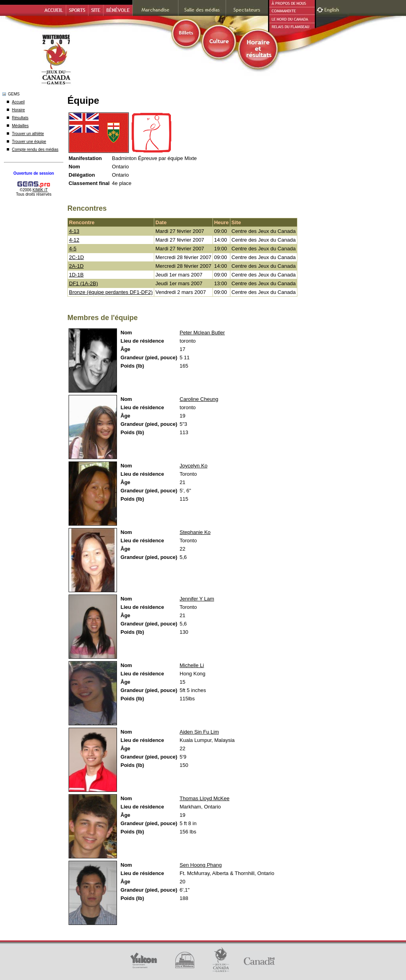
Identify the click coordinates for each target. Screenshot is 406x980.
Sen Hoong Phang (201, 865)
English (332, 9)
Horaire (18, 110)
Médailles (20, 126)
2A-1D (76, 266)
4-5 (73, 249)
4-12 (74, 240)
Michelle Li (192, 665)
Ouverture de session (34, 173)
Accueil (18, 102)
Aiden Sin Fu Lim (199, 732)
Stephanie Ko (195, 532)
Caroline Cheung (199, 399)
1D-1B (76, 275)
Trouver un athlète (28, 134)
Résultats (20, 118)
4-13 (74, 231)
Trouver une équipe (29, 142)
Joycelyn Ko (193, 466)
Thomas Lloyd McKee (205, 798)
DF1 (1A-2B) (83, 283)
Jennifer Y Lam (197, 599)
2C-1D (77, 257)
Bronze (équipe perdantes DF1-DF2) (111, 292)
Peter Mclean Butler (202, 333)
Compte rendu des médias (35, 150)
